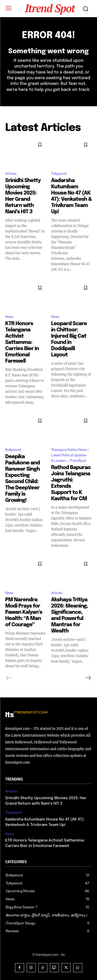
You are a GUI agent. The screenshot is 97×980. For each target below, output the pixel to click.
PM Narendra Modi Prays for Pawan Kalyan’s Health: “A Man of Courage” (24, 612)
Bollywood (13, 450)
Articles (11, 174)
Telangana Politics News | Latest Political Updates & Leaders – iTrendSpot (70, 455)
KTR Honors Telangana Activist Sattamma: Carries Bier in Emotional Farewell (22, 342)
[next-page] (88, 678)
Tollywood (59, 174)
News (9, 317)
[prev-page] (9, 678)
